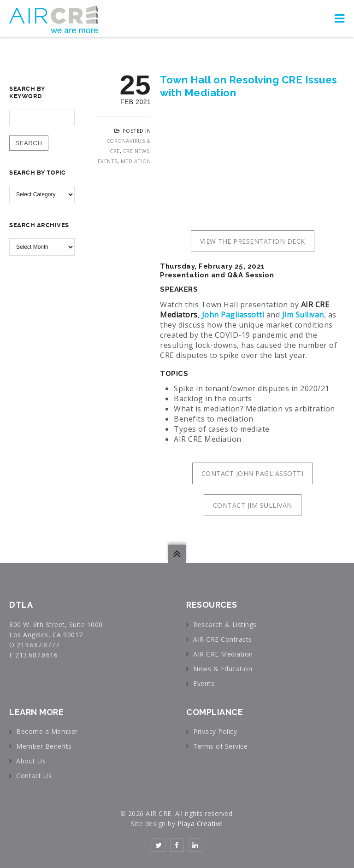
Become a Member (47, 731)
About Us (31, 761)
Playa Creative (200, 824)
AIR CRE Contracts (223, 639)
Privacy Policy (215, 731)
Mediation (136, 161)
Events (108, 161)
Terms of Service (220, 746)
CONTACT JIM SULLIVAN (253, 505)
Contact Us (34, 776)
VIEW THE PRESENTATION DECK (253, 241)
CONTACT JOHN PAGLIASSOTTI (253, 473)
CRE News (136, 151)
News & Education (223, 669)
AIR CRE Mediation (223, 654)
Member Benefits (44, 746)
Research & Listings (225, 625)
